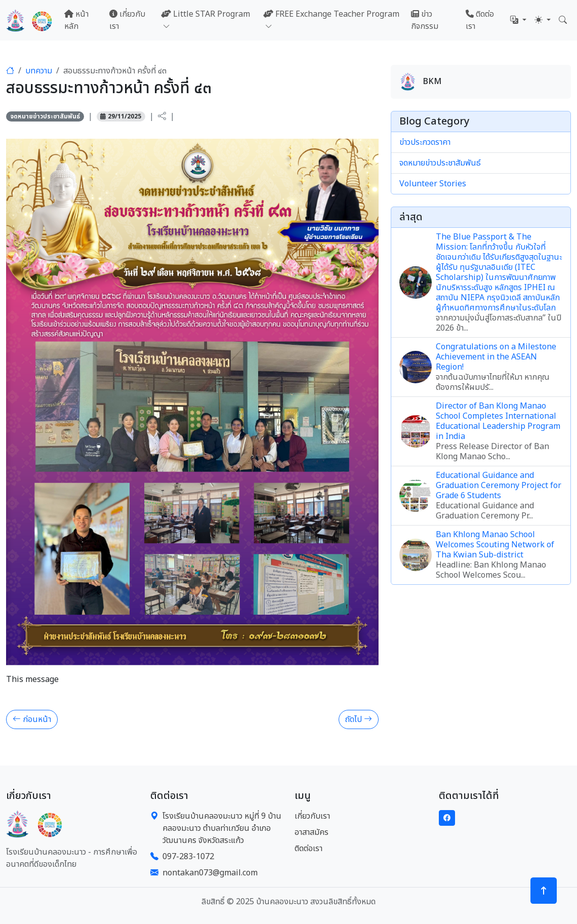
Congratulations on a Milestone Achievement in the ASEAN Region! (496, 357)
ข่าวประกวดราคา (425, 142)
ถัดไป (359, 719)
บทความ (39, 71)
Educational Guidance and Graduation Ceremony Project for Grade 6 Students (499, 486)
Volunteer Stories (433, 184)
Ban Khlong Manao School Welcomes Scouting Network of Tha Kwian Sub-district (495, 545)
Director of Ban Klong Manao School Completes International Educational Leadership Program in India (498, 421)
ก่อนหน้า (32, 719)
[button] (518, 20)
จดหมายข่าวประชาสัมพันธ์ (45, 116)
